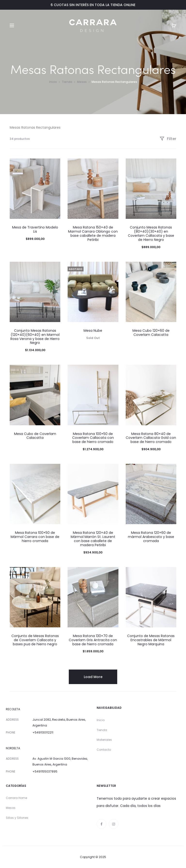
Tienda (67, 82)
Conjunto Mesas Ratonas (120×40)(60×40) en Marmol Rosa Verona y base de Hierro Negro (35, 337)
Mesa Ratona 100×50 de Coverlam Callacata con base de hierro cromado (93, 438)
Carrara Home (16, 798)
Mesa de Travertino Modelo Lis (35, 229)
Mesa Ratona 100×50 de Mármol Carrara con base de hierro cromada (35, 537)
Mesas (82, 82)
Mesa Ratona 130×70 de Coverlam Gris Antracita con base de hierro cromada (93, 640)
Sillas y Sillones (17, 818)
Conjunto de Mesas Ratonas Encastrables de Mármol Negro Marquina (151, 640)
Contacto (104, 750)
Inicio (53, 82)
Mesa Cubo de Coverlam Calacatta (35, 436)
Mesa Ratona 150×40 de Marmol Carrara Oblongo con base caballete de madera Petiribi (93, 233)
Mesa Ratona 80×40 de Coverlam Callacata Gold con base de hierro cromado (151, 438)
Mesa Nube (93, 331)
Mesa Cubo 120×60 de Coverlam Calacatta (151, 333)
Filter (168, 139)
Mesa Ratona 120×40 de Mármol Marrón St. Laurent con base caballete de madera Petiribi (93, 539)
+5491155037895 (45, 771)
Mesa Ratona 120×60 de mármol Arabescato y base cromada (151, 537)
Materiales (104, 740)
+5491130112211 (43, 732)
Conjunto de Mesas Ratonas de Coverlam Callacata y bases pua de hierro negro (35, 640)
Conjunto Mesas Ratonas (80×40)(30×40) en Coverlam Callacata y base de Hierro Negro (151, 233)
